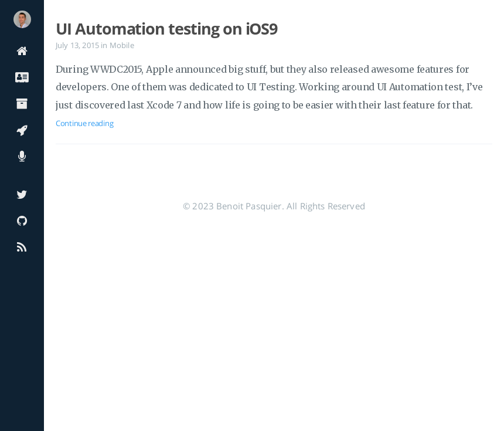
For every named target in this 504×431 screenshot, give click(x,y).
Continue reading (84, 123)
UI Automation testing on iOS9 (166, 29)
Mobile (122, 45)
